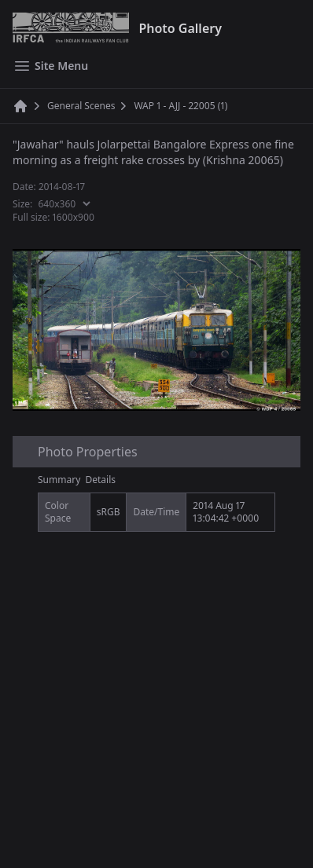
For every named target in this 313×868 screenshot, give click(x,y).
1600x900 (74, 217)
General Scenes (81, 106)
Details (101, 480)
